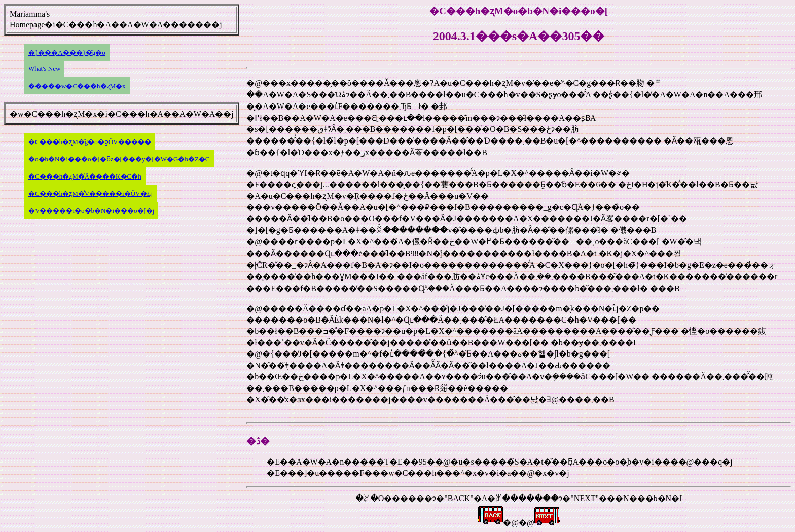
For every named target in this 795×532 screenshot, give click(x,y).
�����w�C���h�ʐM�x (77, 86)
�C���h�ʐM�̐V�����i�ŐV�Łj (91, 193)
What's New (44, 69)
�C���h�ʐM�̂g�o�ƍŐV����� (90, 142)
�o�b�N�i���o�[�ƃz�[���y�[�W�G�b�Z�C (119, 159)
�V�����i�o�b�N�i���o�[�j (91, 211)
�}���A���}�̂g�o (67, 52)
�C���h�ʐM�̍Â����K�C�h (85, 176)
